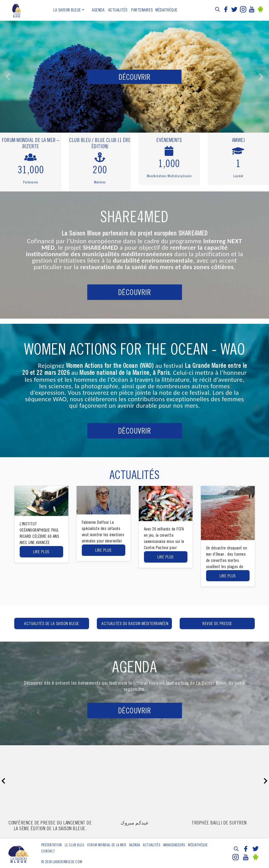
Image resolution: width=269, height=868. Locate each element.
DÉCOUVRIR (135, 293)
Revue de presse (217, 624)
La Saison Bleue (67, 10)
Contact (48, 852)
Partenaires (142, 10)
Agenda (98, 10)
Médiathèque (166, 10)
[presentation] (3, 781)
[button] (8, 77)
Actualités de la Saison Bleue (52, 624)
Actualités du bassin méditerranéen (135, 624)
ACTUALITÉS (118, 10)
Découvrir (135, 712)
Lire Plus (41, 552)
